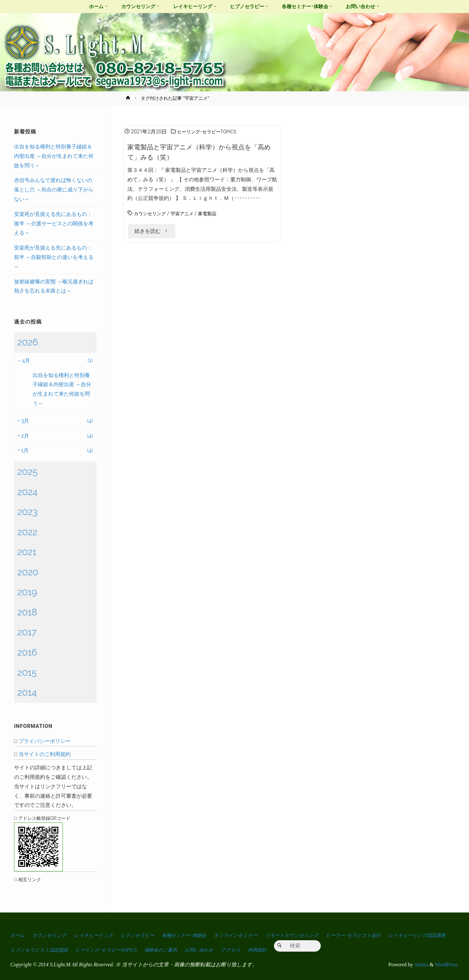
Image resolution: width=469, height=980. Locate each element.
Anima (421, 965)
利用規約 (351, 950)
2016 (27, 652)
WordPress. (447, 965)
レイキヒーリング (100, 935)
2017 (27, 632)
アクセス (322, 950)
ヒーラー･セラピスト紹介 (382, 935)
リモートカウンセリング (315, 935)
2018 (27, 612)
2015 (27, 672)
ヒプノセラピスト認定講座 (112, 950)
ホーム (18, 935)
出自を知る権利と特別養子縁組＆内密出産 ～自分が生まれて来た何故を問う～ (54, 156)
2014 (27, 692)
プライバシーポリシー (45, 741)
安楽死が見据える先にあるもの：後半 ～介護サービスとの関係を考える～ (54, 224)
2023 (27, 512)
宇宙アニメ (188, 213)
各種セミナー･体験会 (198, 935)
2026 (28, 342)
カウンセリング (152, 213)
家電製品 (216, 213)
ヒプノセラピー (147, 935)
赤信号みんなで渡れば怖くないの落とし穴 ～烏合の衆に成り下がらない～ (54, 190)
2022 (27, 532)
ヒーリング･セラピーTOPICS (211, 132)
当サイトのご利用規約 (45, 754)
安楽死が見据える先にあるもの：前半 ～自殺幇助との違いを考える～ (54, 257)
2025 (27, 472)
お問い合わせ (288, 950)
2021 (27, 552)
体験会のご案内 (246, 950)
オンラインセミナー (255, 935)
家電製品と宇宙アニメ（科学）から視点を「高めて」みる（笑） (197, 152)
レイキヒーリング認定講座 (42, 950)
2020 (28, 572)
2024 (27, 492)
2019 (27, 592)
